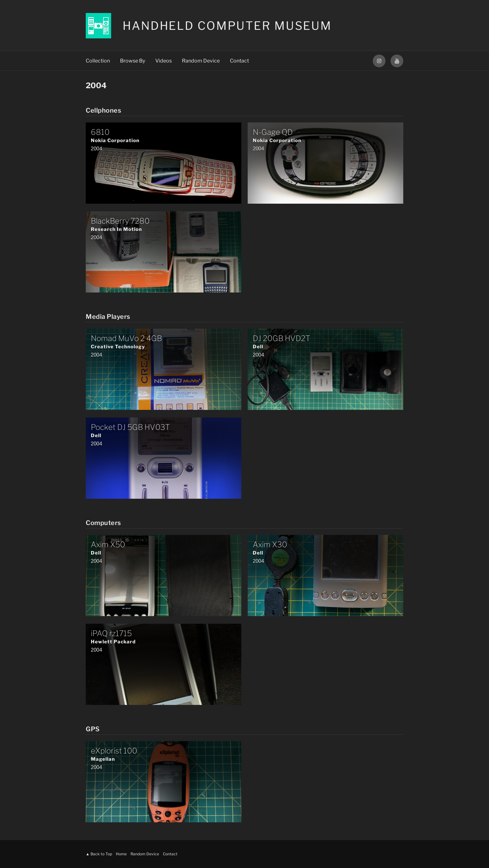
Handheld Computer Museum (227, 26)
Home (121, 854)
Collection (98, 61)
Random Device (201, 61)
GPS (93, 729)
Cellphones (103, 110)
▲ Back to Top (99, 854)
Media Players (108, 317)
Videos (164, 61)
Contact (239, 61)
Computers (103, 523)
